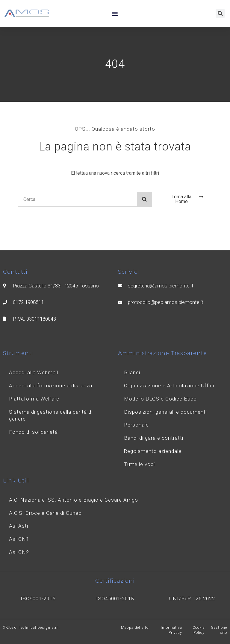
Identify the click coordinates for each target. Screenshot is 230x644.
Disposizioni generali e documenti (165, 412)
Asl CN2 (19, 552)
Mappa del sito (135, 628)
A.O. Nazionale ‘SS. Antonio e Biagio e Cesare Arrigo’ (74, 500)
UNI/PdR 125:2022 (192, 599)
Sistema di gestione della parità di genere (51, 415)
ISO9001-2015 (38, 599)
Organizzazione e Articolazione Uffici (169, 386)
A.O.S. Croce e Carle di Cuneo (45, 513)
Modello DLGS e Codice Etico (160, 399)
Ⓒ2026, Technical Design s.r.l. (31, 628)
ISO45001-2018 (115, 599)
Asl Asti (19, 526)
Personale (136, 425)
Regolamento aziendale (153, 451)
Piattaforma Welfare (34, 399)
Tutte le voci (139, 464)
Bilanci (132, 372)
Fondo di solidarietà (33, 432)
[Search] (144, 199)
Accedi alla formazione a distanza (51, 386)
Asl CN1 (19, 539)
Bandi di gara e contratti (154, 438)
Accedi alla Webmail (34, 372)
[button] (115, 14)
